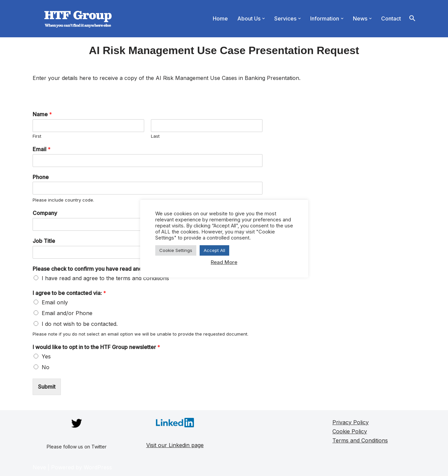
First (37, 136)
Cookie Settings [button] (176, 250)
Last (155, 136)
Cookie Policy (350, 431)
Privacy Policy (351, 422)
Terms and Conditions (360, 440)
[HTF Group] (78, 19)
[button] (263, 18)
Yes (46, 356)
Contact (391, 18)
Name (42, 114)
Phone (41, 177)
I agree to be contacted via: (69, 293)
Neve (39, 467)
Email (42, 149)
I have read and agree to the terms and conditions (105, 278)
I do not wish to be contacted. (80, 324)
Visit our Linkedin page (175, 445)
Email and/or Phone (67, 313)
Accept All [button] (214, 250)
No (46, 367)
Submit (47, 387)
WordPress (98, 467)
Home (220, 18)
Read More (224, 262)
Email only (55, 302)
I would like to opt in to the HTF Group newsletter (96, 347)
